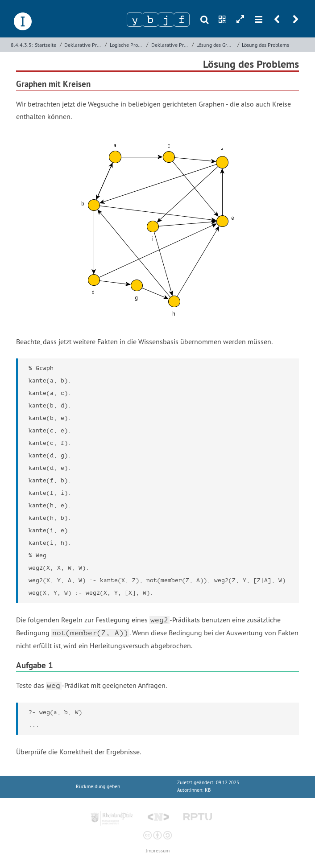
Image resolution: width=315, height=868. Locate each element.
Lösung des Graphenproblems (216, 45)
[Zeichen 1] (135, 20)
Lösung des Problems (265, 45)
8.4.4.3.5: (22, 45)
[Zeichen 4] (182, 20)
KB (208, 790)
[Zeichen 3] (166, 20)
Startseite (46, 45)
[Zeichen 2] (150, 20)
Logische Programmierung (127, 45)
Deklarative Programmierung (84, 45)
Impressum (157, 851)
